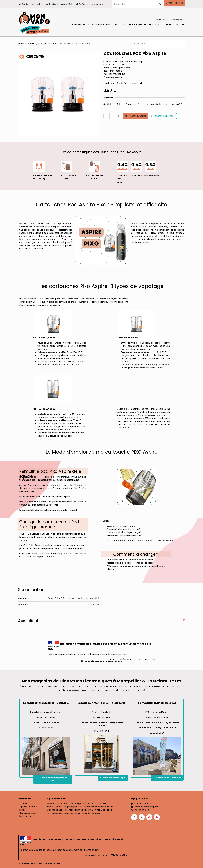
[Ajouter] (119, 116)
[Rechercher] (161, 4)
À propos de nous (28, 807)
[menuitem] (88, 25)
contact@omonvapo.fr (146, 807)
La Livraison (25, 816)
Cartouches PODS (47, 44)
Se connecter (177, 20)
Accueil (23, 804)
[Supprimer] (106, 116)
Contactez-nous (174, 3)
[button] (105, 121)
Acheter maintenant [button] (163, 116)
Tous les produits (27, 44)
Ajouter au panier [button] (136, 116)
